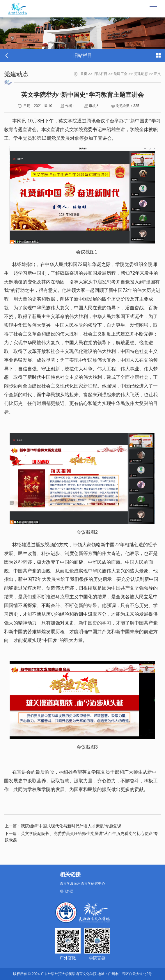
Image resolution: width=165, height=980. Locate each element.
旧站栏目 (100, 74)
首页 (84, 74)
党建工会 (120, 74)
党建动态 (141, 74)
